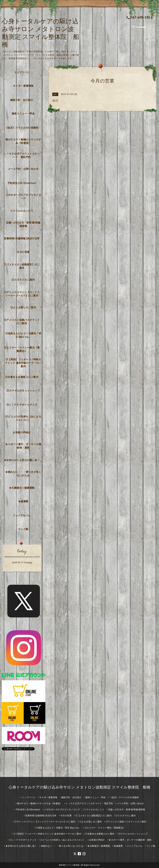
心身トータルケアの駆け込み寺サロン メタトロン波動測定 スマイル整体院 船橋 (80, 787)
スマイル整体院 (73, 865)
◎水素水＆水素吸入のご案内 (22, 377)
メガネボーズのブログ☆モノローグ (23, 197)
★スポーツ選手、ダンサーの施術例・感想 (23, 446)
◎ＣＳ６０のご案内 (23, 280)
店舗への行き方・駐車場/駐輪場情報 (23, 224)
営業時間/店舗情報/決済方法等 (22, 238)
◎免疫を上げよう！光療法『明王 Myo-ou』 (23, 335)
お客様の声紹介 (22, 432)
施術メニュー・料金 (23, 113)
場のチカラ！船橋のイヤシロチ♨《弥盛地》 (23, 141)
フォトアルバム (22, 515)
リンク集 (23, 529)
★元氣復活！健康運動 (22, 488)
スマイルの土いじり (22, 211)
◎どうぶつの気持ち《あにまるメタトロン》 (23, 418)
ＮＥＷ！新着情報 (23, 86)
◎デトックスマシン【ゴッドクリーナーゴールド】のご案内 (22, 294)
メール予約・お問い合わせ (23, 169)
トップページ (22, 72)
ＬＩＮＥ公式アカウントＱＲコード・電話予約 (22, 155)
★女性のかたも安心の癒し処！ (22, 460)
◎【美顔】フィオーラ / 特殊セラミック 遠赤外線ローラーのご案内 (23, 363)
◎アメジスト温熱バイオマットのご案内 (22, 322)
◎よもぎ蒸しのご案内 (23, 307)
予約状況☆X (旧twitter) (22, 183)
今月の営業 (23, 252)
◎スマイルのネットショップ (23, 390)
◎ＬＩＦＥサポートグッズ (22, 405)
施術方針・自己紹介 (22, 100)
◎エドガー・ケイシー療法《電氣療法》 (22, 349)
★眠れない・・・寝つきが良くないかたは (23, 474)
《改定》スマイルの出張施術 (22, 128)
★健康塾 (23, 501)
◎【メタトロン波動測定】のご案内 (22, 266)
